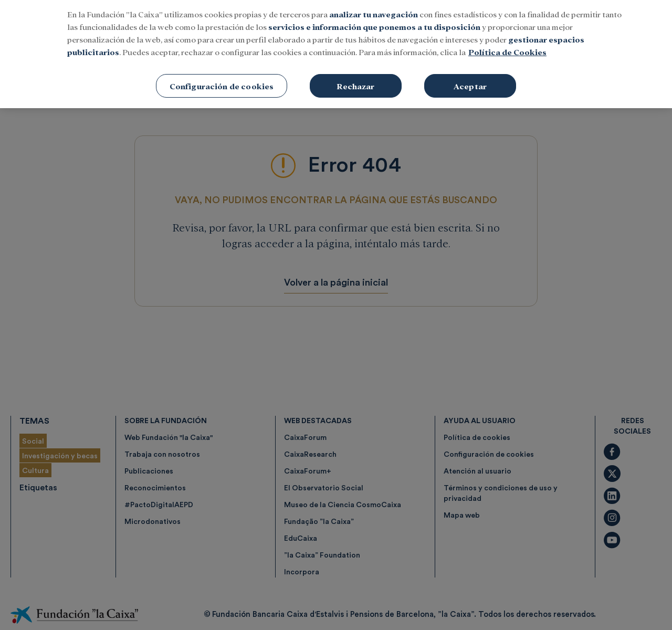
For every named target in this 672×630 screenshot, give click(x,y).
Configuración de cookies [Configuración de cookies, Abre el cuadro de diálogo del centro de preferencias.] (222, 79)
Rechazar (355, 79)
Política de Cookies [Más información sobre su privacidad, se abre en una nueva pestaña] (507, 45)
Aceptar (470, 79)
